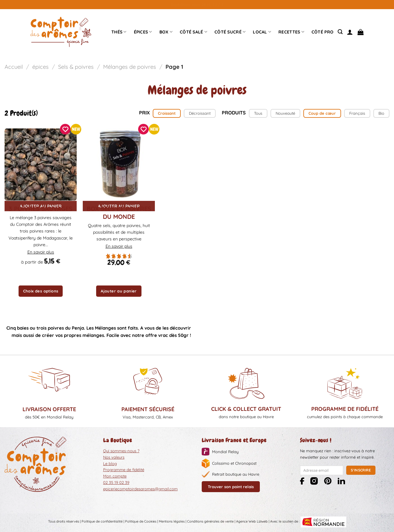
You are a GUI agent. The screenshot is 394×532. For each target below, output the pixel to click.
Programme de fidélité (124, 470)
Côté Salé (194, 32)
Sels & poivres (76, 67)
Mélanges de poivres (130, 67)
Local (262, 32)
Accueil (14, 67)
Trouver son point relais (231, 487)
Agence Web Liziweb (252, 522)
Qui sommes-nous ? (121, 451)
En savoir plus (41, 252)
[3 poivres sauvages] (41, 164)
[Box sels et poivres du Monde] (119, 164)
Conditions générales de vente (210, 522)
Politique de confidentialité (102, 522)
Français (357, 113)
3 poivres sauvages (41, 209)
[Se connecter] (350, 32)
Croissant (167, 113)
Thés (119, 32)
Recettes (291, 32)
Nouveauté (285, 113)
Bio (381, 113)
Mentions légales (172, 522)
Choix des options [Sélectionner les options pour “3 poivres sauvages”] (41, 291)
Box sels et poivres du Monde (119, 213)
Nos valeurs (114, 457)
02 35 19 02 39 (116, 482)
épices (143, 32)
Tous (258, 113)
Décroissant (200, 113)
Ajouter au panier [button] (119, 291)
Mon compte (115, 476)
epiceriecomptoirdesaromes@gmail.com (140, 489)
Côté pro (323, 32)
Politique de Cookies (141, 522)
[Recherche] (340, 32)
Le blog (110, 464)
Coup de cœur (322, 113)
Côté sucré (230, 32)
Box (166, 32)
